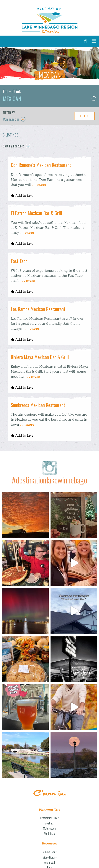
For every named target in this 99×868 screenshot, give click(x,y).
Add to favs (22, 196)
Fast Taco (19, 261)
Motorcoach (49, 828)
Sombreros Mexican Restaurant (38, 405)
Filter (84, 116)
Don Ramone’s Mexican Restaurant (41, 165)
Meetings (50, 823)
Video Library (50, 857)
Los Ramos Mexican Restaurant (38, 309)
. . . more (39, 185)
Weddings (49, 834)
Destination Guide (49, 818)
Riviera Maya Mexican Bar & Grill (40, 357)
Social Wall (50, 862)
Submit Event (49, 852)
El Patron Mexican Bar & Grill (36, 213)
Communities (14, 119)
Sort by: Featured (17, 146)
